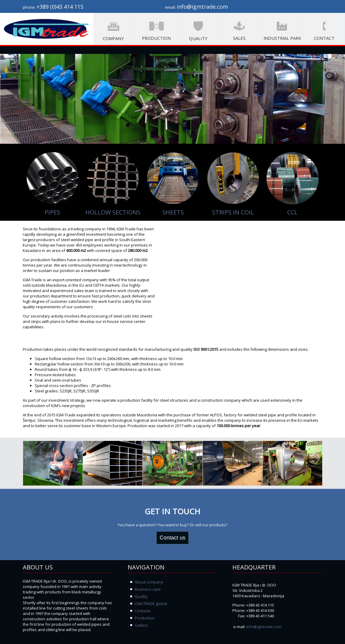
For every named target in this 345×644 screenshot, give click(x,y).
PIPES (52, 212)
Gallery (141, 625)
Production (145, 618)
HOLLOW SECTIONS (113, 212)
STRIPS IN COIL (233, 212)
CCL (292, 212)
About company (149, 582)
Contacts (143, 611)
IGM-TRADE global (151, 604)
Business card (148, 589)
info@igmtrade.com (264, 627)
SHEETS (173, 212)
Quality (141, 596)
